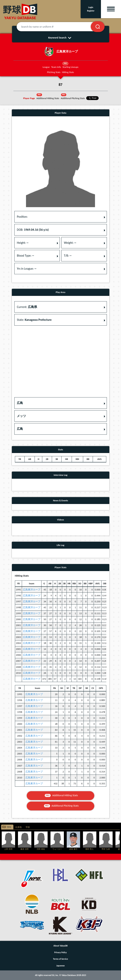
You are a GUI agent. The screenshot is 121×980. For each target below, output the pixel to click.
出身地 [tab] (18, 827)
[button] (61, 403)
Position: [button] (22, 217)
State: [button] (34, 320)
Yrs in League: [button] (27, 269)
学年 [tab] (9, 827)
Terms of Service (61, 959)
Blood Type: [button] (25, 256)
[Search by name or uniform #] (58, 27)
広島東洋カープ (32, 590)
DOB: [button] (33, 230)
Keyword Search (61, 38)
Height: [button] (23, 243)
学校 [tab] (28, 827)
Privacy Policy (61, 952)
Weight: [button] (70, 243)
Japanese (61, 966)
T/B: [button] (68, 256)
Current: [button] (27, 307)
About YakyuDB (61, 946)
